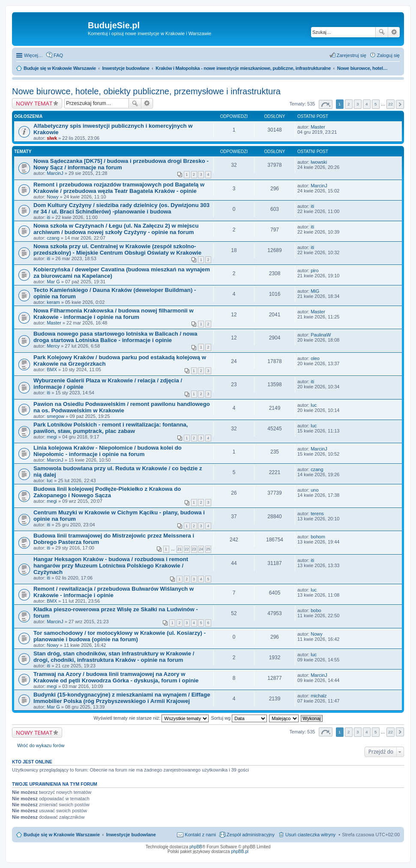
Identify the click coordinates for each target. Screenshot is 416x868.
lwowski (319, 162)
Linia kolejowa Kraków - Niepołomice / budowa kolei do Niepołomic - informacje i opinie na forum (108, 451)
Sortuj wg (239, 718)
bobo (316, 610)
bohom (318, 537)
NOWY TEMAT (34, 103)
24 (201, 549)
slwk (52, 138)
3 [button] (358, 104)
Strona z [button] (326, 104)
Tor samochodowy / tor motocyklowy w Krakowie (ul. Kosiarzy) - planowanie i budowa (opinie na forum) (120, 636)
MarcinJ (55, 173)
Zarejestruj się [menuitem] (352, 55)
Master (318, 127)
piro (314, 270)
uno (314, 490)
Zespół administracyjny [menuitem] (251, 835)
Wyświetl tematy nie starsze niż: (151, 718)
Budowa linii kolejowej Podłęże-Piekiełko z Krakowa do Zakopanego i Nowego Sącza (107, 492)
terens (317, 514)
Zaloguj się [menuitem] (388, 55)
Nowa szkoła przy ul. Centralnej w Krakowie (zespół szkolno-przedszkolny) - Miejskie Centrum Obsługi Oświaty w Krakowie (117, 249)
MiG (315, 291)
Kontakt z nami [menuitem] (200, 835)
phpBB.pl (240, 851)
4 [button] (367, 104)
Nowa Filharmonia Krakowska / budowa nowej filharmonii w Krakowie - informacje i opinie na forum (114, 314)
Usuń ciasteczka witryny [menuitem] (310, 835)
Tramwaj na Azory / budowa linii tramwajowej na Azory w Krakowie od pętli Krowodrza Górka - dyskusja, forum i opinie (116, 677)
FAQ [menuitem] (58, 55)
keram (53, 302)
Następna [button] (400, 104)
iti (48, 217)
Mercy (53, 346)
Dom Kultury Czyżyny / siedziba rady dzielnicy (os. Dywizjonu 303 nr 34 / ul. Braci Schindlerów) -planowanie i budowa (121, 208)
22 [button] (391, 104)
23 (194, 549)
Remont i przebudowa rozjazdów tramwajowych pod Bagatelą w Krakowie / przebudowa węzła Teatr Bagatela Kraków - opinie (119, 188)
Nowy (53, 197)
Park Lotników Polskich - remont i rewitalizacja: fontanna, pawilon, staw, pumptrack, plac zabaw (111, 428)
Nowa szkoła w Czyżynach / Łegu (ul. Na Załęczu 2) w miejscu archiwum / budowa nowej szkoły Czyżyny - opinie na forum (116, 229)
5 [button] (376, 104)
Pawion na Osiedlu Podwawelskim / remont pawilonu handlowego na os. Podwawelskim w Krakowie (122, 407)
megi (52, 437)
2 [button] (349, 104)
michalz (319, 696)
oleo (315, 358)
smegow (55, 416)
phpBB (196, 847)
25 (208, 549)
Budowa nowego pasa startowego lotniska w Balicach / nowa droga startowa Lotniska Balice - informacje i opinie (115, 337)
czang (53, 238)
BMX (52, 369)
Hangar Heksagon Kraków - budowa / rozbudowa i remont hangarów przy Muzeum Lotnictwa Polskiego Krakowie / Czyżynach (111, 566)
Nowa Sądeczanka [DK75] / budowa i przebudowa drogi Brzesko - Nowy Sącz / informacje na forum (121, 164)
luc (314, 405)
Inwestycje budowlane (131, 835)
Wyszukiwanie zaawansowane (394, 32)
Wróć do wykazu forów (41, 745)
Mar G (53, 282)
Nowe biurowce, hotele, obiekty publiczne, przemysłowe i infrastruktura (146, 91)
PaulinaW (321, 335)
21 (180, 549)
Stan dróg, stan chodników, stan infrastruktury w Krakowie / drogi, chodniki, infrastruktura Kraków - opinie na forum (114, 657)
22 (187, 549)
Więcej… (33, 55)
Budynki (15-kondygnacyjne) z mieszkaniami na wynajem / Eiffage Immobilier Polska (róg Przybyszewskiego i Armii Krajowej (122, 698)
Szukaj (382, 32)
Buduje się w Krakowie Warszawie (62, 835)
